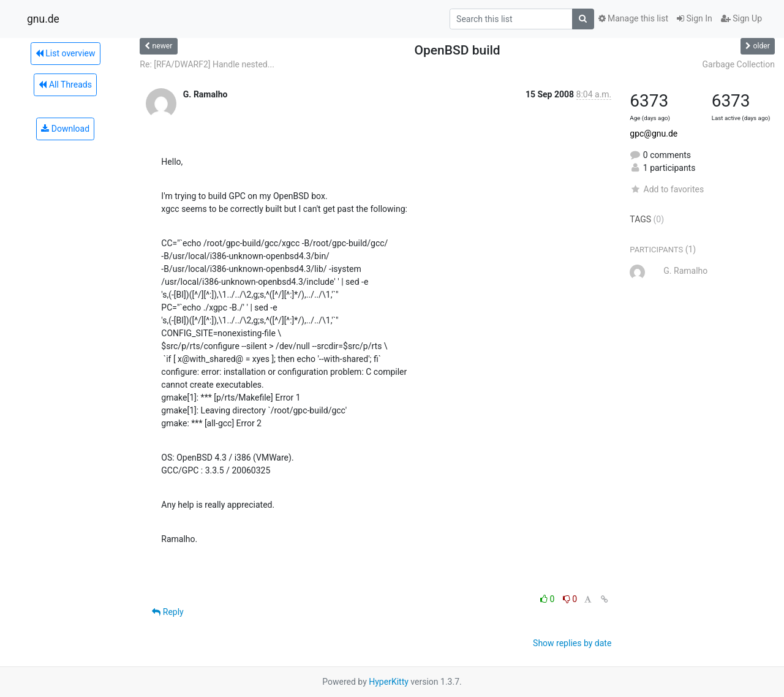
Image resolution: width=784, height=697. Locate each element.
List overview (66, 53)
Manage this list (633, 18)
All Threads (65, 85)
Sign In (695, 18)
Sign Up (741, 18)
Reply (168, 612)
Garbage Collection (738, 64)
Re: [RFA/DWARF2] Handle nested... (207, 64)
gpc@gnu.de (654, 134)
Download (65, 129)
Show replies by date (572, 643)
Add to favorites (667, 189)
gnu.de (43, 19)
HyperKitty (389, 682)
